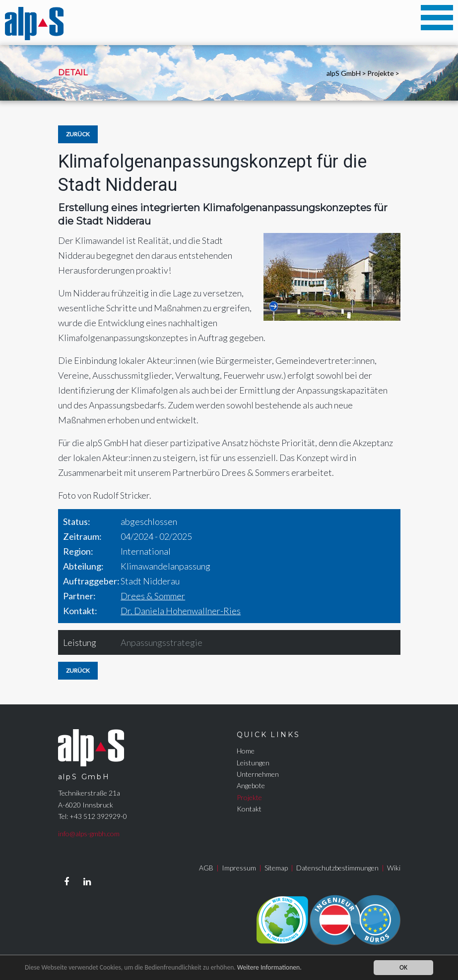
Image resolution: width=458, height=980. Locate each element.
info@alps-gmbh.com (89, 834)
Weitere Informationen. (269, 967)
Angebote (251, 785)
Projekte (381, 73)
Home (246, 751)
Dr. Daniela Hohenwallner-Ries (181, 611)
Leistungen (253, 763)
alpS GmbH (344, 73)
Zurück (78, 134)
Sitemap (276, 868)
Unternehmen (258, 774)
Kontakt (249, 809)
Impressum (239, 868)
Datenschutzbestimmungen (337, 868)
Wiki (394, 868)
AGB (206, 868)
